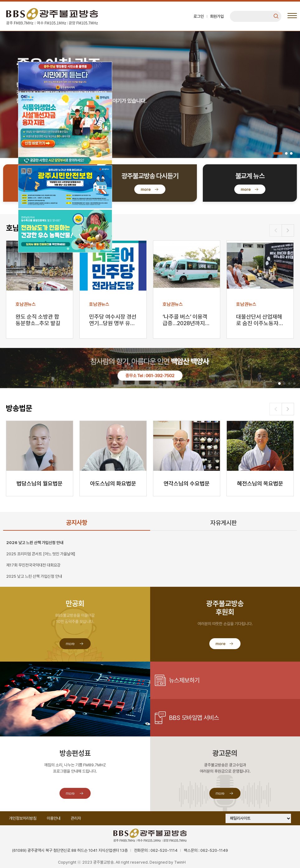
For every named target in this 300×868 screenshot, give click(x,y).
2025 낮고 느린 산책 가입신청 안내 (34, 576)
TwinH (180, 862)
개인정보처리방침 (23, 818)
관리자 (76, 818)
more (146, 189)
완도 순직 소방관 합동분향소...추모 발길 (38, 320)
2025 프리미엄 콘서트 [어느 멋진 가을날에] (41, 554)
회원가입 (217, 16)
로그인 (199, 16)
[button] (278, 153)
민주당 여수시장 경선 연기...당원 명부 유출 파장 (113, 320)
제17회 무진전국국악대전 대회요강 (33, 565)
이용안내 (54, 818)
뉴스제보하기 (184, 680)
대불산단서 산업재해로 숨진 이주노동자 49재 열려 (259, 320)
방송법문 (19, 408)
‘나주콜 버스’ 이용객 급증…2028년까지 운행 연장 (185, 320)
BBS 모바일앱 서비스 (194, 718)
